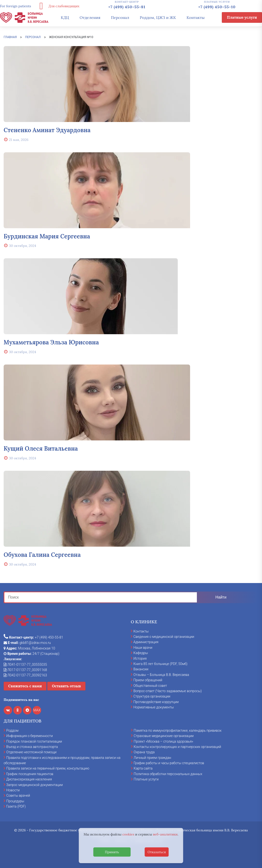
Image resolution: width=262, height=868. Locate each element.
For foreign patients (15, 6)
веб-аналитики (165, 834)
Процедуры (15, 801)
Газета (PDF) (16, 806)
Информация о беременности (30, 736)
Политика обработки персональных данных (168, 774)
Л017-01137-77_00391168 (25, 670)
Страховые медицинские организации (164, 736)
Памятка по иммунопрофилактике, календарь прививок (178, 730)
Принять (112, 852)
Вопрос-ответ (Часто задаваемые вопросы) (168, 691)
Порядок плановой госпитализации (34, 741)
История (140, 658)
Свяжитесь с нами (25, 686)
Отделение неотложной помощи (31, 752)
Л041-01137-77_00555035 (25, 665)
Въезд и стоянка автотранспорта (32, 747)
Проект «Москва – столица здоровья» (163, 741)
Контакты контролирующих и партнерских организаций (177, 747)
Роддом (12, 730)
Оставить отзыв (66, 686)
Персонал (120, 17)
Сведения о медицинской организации (164, 637)
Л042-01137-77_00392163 (25, 675)
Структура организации (152, 696)
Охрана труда (144, 752)
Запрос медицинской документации (35, 785)
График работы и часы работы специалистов (169, 763)
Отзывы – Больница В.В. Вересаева (161, 675)
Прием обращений (148, 680)
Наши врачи (143, 648)
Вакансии (141, 669)
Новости (13, 790)
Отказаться (157, 852)
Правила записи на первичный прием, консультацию (48, 768)
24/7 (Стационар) (31, 654)
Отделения (90, 17)
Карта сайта (143, 768)
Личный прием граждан (152, 758)
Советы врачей (18, 795)
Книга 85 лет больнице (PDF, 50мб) (160, 664)
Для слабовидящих (58, 6)
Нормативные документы (154, 707)
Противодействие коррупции (156, 702)
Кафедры (141, 653)
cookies (128, 834)
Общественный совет (150, 686)
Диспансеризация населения (29, 779)
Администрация (146, 642)
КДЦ (65, 17)
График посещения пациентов (30, 774)
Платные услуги (242, 17)
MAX (37, 710)
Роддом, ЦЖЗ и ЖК (158, 17)
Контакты (196, 17)
